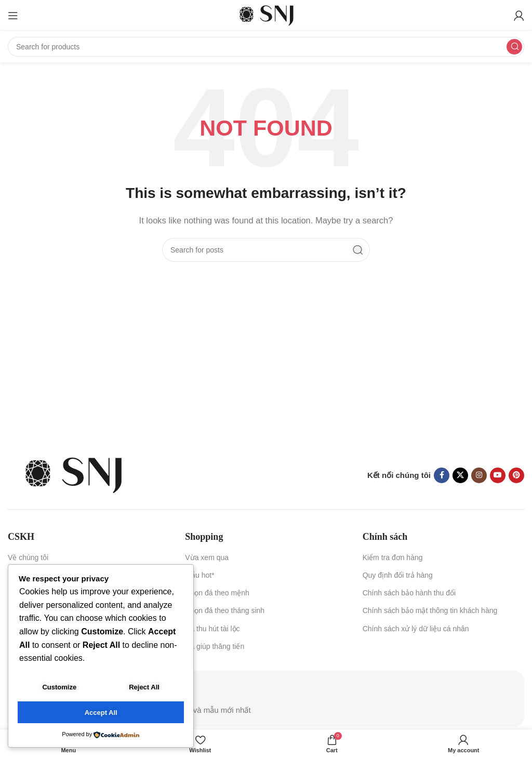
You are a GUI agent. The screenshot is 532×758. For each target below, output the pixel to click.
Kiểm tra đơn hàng (393, 557)
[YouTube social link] (498, 475)
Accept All (101, 713)
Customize (59, 689)
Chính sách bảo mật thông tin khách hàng (430, 610)
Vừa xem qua (207, 557)
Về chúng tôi (28, 557)
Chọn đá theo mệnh (217, 593)
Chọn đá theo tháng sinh (225, 610)
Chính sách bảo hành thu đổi (409, 593)
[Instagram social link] (479, 475)
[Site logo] (266, 15)
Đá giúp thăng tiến (215, 646)
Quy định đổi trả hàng (398, 575)
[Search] (266, 47)
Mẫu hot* (199, 575)
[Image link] (73, 475)
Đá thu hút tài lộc (212, 629)
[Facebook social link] (442, 475)
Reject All (144, 689)
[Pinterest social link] (516, 475)
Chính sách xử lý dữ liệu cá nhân (416, 629)
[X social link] (460, 475)
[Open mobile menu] (13, 16)
